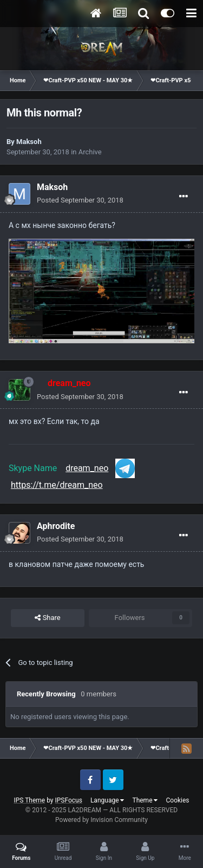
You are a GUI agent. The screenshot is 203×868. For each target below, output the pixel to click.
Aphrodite (56, 526)
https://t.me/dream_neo (57, 485)
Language (107, 800)
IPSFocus (69, 800)
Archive (90, 152)
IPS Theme (29, 800)
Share (47, 618)
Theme (145, 800)
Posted (80, 200)
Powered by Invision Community (101, 820)
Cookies (177, 800)
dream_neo (87, 468)
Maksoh (29, 142)
